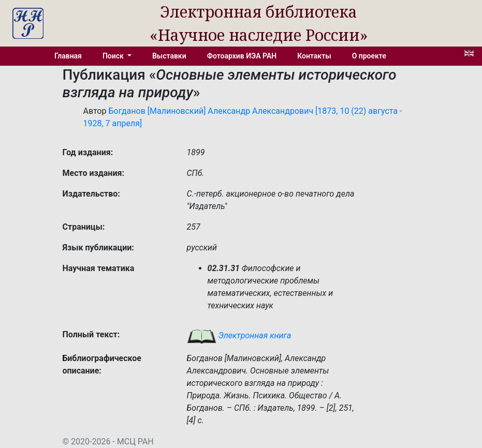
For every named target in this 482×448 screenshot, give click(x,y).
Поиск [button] (114, 56)
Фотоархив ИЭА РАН (242, 56)
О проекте (369, 56)
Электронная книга (239, 335)
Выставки (169, 56)
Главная (68, 56)
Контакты (314, 56)
